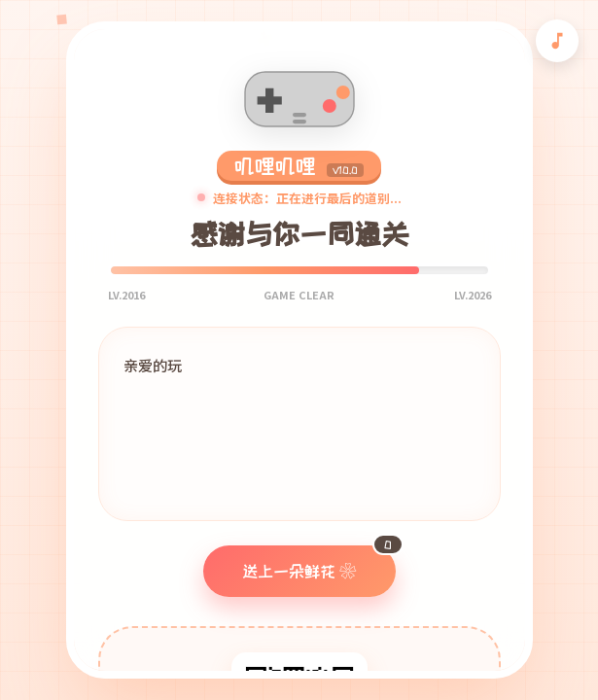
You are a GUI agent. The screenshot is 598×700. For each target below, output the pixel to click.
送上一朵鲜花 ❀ (319, 562)
